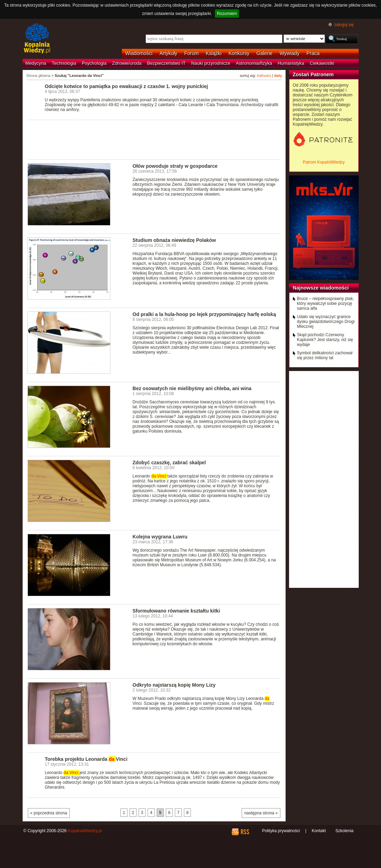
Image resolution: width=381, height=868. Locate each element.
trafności (264, 76)
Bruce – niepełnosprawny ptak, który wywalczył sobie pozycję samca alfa (326, 303)
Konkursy (239, 53)
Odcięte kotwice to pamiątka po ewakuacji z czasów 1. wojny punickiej (127, 86)
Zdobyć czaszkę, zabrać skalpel (169, 463)
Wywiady (290, 53)
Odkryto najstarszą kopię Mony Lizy (174, 685)
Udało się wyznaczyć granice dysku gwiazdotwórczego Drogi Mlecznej (326, 322)
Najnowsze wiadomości (321, 288)
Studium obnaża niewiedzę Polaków (174, 240)
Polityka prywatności (281, 831)
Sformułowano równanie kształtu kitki (176, 611)
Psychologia (94, 63)
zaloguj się (344, 25)
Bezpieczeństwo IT (166, 63)
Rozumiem (227, 14)
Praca (313, 53)
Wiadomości (139, 53)
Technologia (64, 63)
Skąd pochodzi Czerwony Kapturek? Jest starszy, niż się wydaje (325, 340)
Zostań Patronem (313, 74)
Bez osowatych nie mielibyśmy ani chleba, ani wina (192, 388)
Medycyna (36, 63)
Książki (214, 53)
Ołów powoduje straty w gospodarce (175, 166)
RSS (245, 832)
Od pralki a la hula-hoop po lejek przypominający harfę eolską (204, 314)
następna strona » (261, 813)
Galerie (264, 53)
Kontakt (319, 831)
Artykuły (168, 53)
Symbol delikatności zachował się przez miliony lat (325, 355)
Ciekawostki (322, 63)
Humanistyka (291, 63)
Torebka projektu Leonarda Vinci (86, 759)
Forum (192, 53)
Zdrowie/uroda (127, 63)
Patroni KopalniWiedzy (324, 162)
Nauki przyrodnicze (211, 63)
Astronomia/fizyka (254, 63)
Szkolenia (344, 831)
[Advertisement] (154, 139)
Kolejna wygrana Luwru (160, 537)
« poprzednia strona (49, 813)
